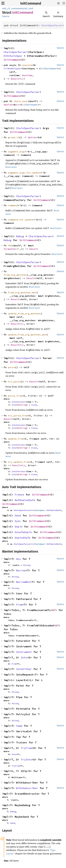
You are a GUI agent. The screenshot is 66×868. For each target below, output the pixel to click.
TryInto (26, 759)
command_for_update (21, 220)
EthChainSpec (13, 56)
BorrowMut (23, 582)
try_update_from (19, 462)
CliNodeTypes (12, 68)
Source (6, 16)
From (19, 605)
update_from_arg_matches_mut (27, 335)
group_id (14, 137)
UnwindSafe (23, 538)
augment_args (17, 152)
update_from (16, 439)
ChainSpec (50, 68)
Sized (27, 565)
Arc (17, 105)
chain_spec (21, 101)
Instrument (24, 652)
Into (14, 405)
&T (54, 610)
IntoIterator (19, 402)
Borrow (21, 570)
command (13, 205)
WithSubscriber (27, 788)
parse (12, 367)
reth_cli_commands (12, 8)
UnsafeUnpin (23, 532)
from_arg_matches (15, 275)
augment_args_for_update (24, 173)
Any (18, 559)
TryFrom (26, 748)
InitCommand (31, 3)
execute (27, 65)
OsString (22, 405)
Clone (34, 405)
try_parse (14, 381)
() (22, 79)
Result (15, 79)
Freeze (19, 495)
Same (19, 726)
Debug (20, 236)
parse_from (15, 396)
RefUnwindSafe (25, 500)
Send (18, 515)
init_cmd (28, 8)
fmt (10, 245)
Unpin (19, 527)
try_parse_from (18, 416)
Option (8, 105)
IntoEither (24, 669)
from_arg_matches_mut (22, 292)
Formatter (10, 249)
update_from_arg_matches (24, 313)
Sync (18, 521)
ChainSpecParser (52, 25)
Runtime (27, 75)
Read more (11, 167)
